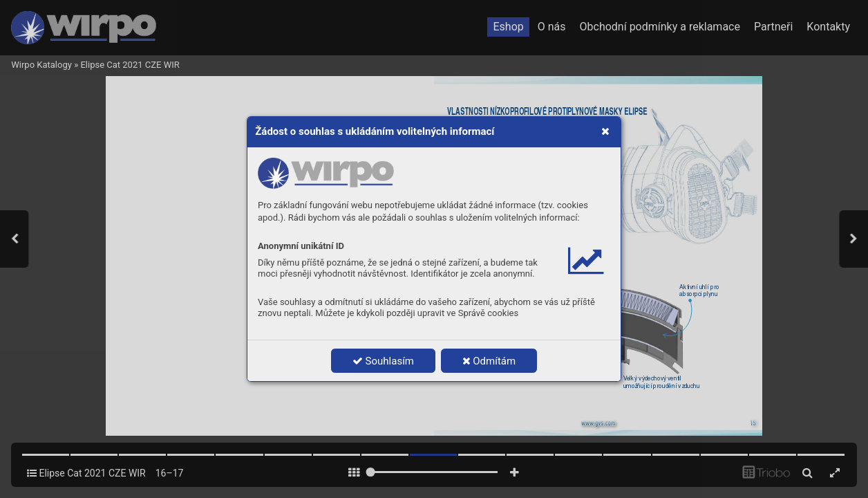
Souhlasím (383, 361)
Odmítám (489, 361)
